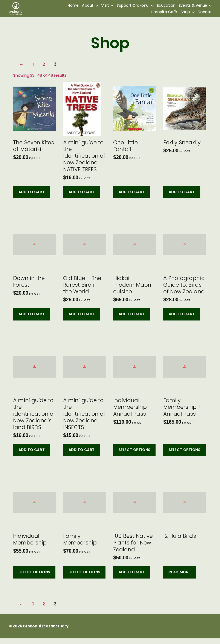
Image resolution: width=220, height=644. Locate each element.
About (88, 8)
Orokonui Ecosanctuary (46, 632)
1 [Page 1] (34, 70)
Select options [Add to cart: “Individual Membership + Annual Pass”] (134, 456)
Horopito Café (164, 15)
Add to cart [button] (32, 198)
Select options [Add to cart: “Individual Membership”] (34, 578)
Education (166, 8)
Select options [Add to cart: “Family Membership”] (84, 578)
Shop (185, 15)
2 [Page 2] (45, 70)
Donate (205, 15)
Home (73, 8)
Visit (105, 8)
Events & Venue (193, 8)
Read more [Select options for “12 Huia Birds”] (180, 578)
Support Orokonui (133, 8)
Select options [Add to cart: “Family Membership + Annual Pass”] (185, 456)
